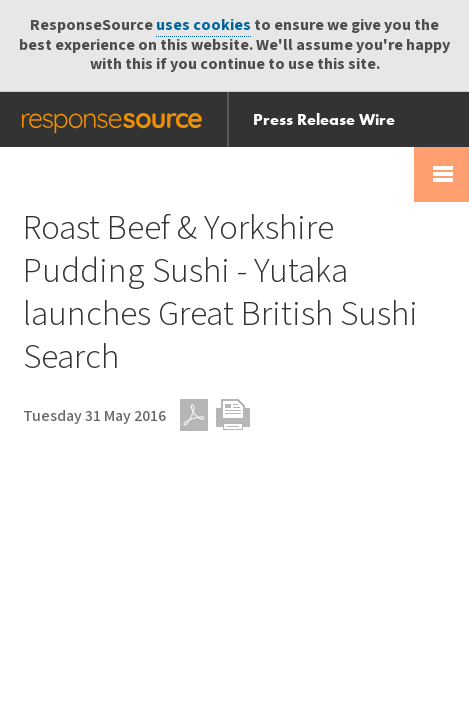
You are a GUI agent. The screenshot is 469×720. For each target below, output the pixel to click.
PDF (194, 415)
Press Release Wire (324, 119)
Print (233, 415)
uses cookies (203, 25)
